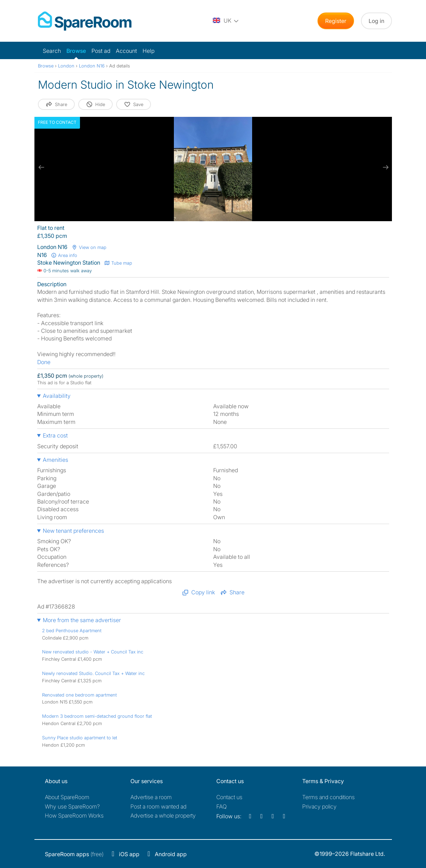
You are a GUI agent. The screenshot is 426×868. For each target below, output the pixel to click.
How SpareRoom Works (74, 815)
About (67, 797)
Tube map (118, 263)
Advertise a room (151, 797)
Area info (64, 255)
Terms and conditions (328, 797)
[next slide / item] (385, 167)
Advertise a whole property (163, 815)
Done (44, 362)
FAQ (222, 806)
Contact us (229, 797)
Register (336, 21)
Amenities (55, 460)
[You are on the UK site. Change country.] (226, 21)
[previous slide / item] (41, 167)
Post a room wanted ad (158, 806)
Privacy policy (319, 806)
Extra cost (55, 435)
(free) (74, 854)
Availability (57, 396)
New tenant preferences (73, 531)
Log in (376, 21)
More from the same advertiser (82, 620)
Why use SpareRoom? (72, 806)
